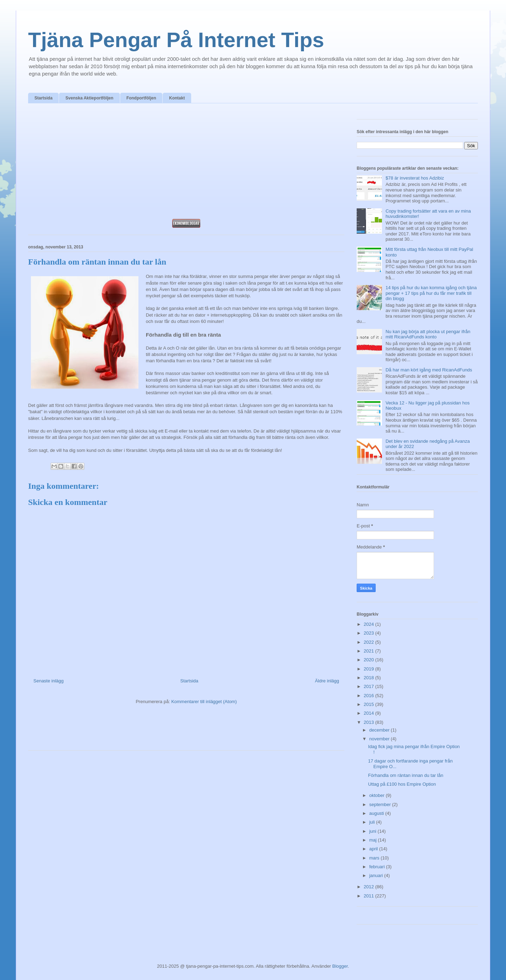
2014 (369, 713)
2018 (369, 678)
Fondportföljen (141, 98)
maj (374, 840)
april (374, 849)
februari (378, 867)
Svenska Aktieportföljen (89, 98)
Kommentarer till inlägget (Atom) (204, 702)
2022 (369, 642)
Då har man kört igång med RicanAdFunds (429, 370)
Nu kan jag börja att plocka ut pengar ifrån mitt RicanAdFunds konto (428, 334)
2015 (369, 704)
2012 (369, 887)
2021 (369, 651)
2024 (369, 624)
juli (373, 822)
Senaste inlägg (48, 681)
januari (377, 875)
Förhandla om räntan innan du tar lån (406, 775)
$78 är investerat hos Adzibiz (415, 178)
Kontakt (177, 98)
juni (374, 831)
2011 (369, 896)
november (380, 739)
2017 (369, 686)
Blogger (340, 966)
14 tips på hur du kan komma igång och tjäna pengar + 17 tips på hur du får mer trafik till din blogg (431, 293)
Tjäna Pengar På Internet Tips (176, 40)
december (380, 730)
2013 (369, 722)
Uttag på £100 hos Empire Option (402, 784)
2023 (369, 633)
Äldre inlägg (327, 681)
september (381, 804)
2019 (369, 669)
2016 (369, 696)
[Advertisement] (186, 163)
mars (375, 858)
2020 (369, 660)
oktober (378, 795)
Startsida (43, 98)
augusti (377, 813)
